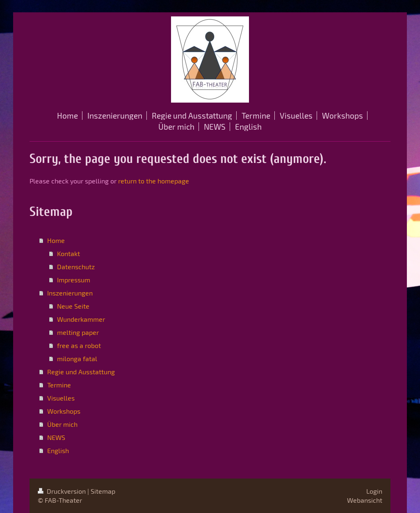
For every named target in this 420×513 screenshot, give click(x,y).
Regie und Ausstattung (81, 372)
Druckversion (63, 491)
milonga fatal (77, 358)
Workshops (64, 411)
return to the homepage (154, 181)
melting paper (78, 332)
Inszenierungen (70, 293)
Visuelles (61, 398)
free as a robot (79, 345)
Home (56, 240)
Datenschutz (76, 267)
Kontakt (68, 253)
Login (374, 491)
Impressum (74, 280)
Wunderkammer (81, 319)
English (58, 450)
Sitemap (103, 491)
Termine (59, 385)
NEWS (56, 437)
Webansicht (365, 500)
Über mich (62, 424)
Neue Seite (73, 306)
